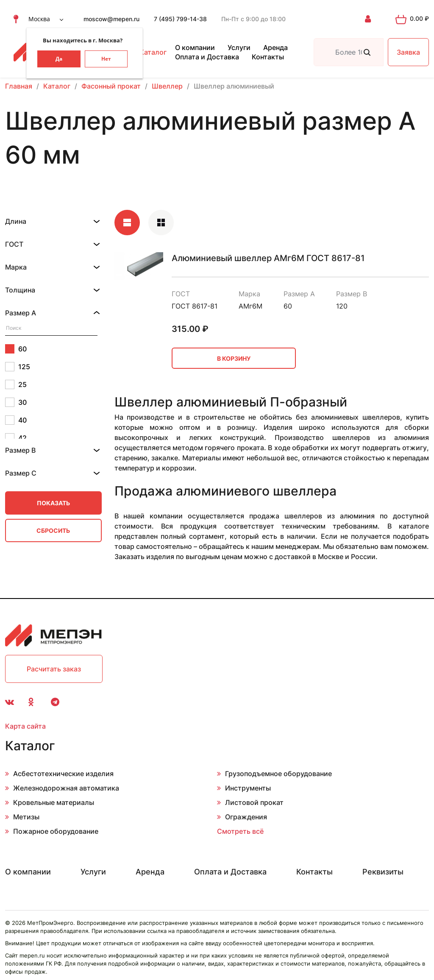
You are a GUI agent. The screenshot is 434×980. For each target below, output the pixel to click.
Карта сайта (25, 726)
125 (18, 367)
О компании (195, 47)
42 (16, 438)
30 (16, 402)
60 (16, 349)
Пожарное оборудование (56, 831)
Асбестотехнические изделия (63, 774)
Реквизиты (383, 872)
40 (16, 420)
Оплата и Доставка (207, 57)
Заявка (408, 52)
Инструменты (248, 788)
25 (16, 384)
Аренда (275, 47)
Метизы (26, 817)
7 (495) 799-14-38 (180, 19)
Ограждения (246, 817)
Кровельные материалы (54, 802)
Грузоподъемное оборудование (278, 774)
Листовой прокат (254, 802)
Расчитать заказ (54, 669)
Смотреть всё (240, 831)
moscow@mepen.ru (111, 19)
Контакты (268, 57)
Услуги (239, 47)
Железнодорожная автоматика (66, 788)
